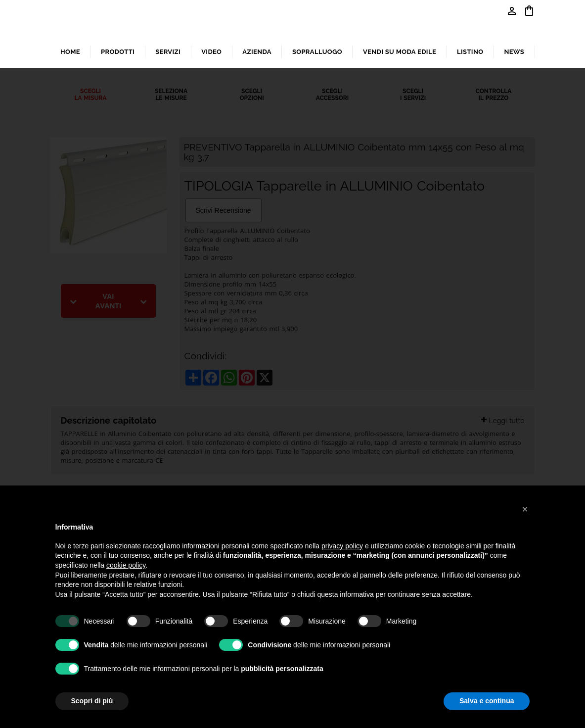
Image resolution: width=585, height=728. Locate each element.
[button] (525, 509)
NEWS (514, 52)
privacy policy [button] (342, 546)
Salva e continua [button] (487, 701)
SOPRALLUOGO (317, 52)
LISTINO (470, 52)
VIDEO (211, 52)
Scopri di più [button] (92, 701)
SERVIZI (168, 52)
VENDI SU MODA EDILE (400, 52)
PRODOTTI (118, 52)
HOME (70, 52)
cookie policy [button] (126, 565)
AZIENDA (257, 52)
